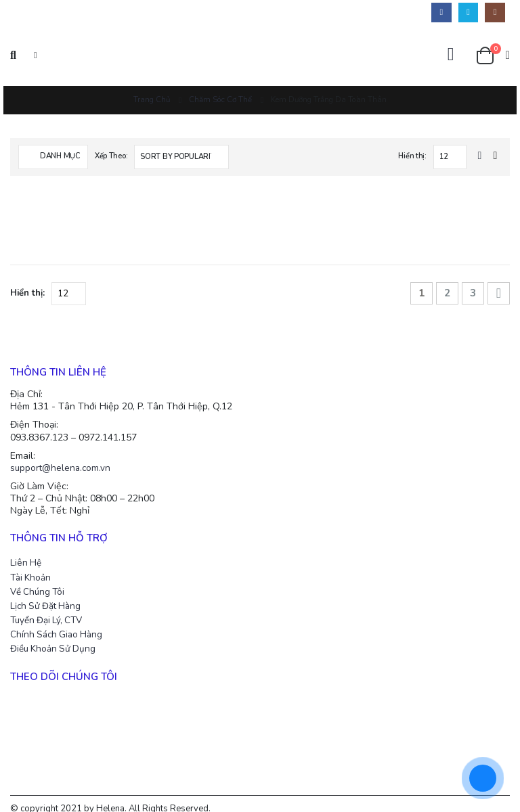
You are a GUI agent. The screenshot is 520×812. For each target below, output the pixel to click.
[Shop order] (181, 157)
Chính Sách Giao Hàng (60, 624)
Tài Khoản (32, 565)
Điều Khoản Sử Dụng (56, 638)
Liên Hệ (26, 551)
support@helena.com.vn (63, 454)
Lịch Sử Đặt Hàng (48, 595)
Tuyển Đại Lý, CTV (50, 609)
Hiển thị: (412, 156)
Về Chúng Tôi (40, 580)
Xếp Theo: (111, 156)
